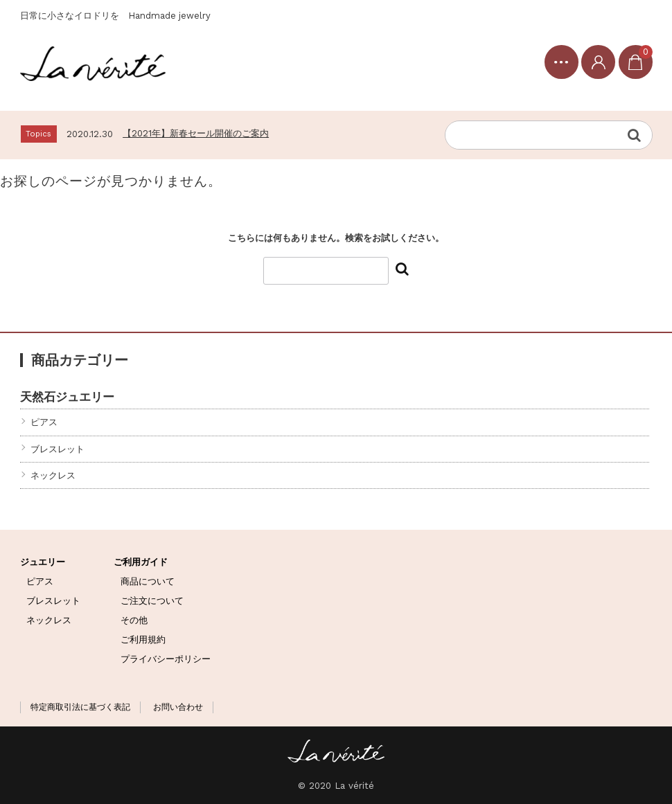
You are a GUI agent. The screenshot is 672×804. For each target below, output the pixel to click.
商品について (148, 581)
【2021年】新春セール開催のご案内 (196, 133)
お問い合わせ (178, 707)
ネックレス (53, 475)
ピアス (44, 422)
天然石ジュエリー (67, 396)
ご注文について (152, 601)
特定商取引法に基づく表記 (80, 707)
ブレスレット (58, 449)
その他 (134, 620)
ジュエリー (43, 562)
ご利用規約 (143, 640)
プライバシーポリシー (166, 659)
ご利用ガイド (141, 562)
